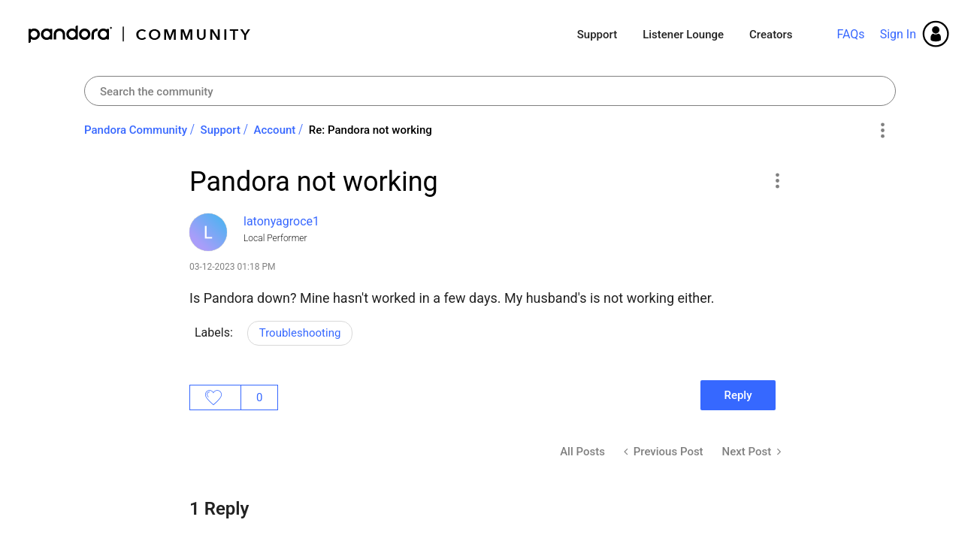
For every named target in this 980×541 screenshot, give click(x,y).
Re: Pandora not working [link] (371, 130)
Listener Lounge (683, 35)
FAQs (850, 34)
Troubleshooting (300, 333)
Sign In (898, 34)
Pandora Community (140, 34)
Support (597, 35)
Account (275, 130)
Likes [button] (215, 397)
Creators (771, 35)
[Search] (490, 91)
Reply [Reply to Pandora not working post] (738, 395)
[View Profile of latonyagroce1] (281, 221)
